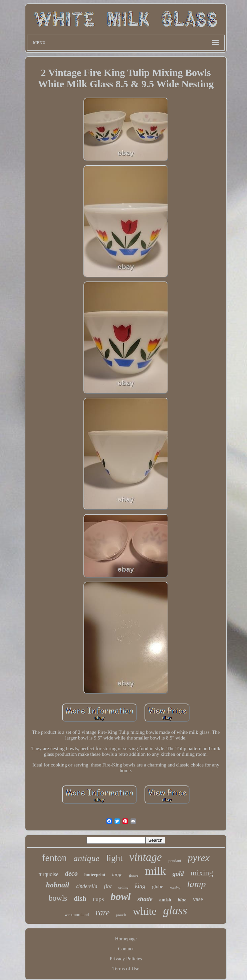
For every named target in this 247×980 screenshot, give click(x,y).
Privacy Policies (126, 959)
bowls (58, 898)
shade (145, 899)
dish (80, 898)
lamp (197, 884)
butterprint (95, 875)
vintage (145, 857)
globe (157, 886)
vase (198, 899)
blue (182, 900)
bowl (120, 897)
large (117, 874)
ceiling (123, 887)
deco (71, 873)
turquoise (48, 874)
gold (178, 874)
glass (175, 911)
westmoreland (77, 915)
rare (102, 913)
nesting (175, 887)
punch (121, 915)
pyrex (199, 858)
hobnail (57, 885)
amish (165, 900)
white (145, 911)
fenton (54, 858)
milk (155, 871)
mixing (202, 873)
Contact (126, 949)
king (140, 886)
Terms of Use (126, 969)
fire (108, 886)
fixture (134, 876)
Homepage (126, 939)
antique (86, 858)
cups (98, 899)
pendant (175, 861)
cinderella (86, 886)
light (114, 858)
